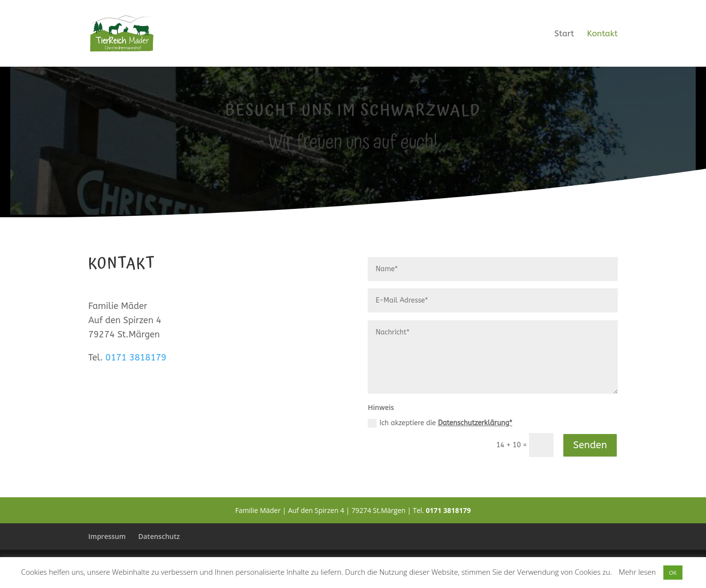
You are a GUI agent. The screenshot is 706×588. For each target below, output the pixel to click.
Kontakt (602, 34)
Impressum (107, 536)
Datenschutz (159, 536)
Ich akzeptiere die (440, 423)
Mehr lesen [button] (637, 572)
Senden (590, 445)
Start (564, 34)
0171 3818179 (136, 358)
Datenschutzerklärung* (475, 423)
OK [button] (673, 573)
